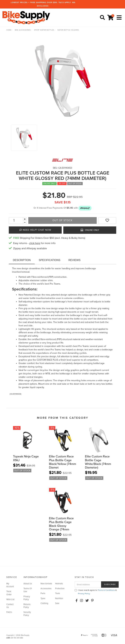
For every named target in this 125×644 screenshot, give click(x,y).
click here (35, 243)
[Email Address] (88, 584)
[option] (62, 81)
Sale (57, 603)
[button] (85, 208)
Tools (58, 593)
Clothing (44, 603)
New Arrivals (46, 584)
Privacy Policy (27, 598)
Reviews (75, 260)
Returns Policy (27, 606)
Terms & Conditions (106, 590)
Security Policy (27, 614)
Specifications (49, 260)
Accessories (46, 588)
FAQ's (9, 612)
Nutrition (59, 598)
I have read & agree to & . (96, 592)
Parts (43, 593)
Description (22, 260)
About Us (28, 584)
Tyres (43, 598)
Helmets (59, 584)
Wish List (10, 599)
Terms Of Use (28, 590)
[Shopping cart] (111, 18)
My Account (10, 585)
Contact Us (10, 606)
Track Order (9, 593)
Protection (60, 588)
